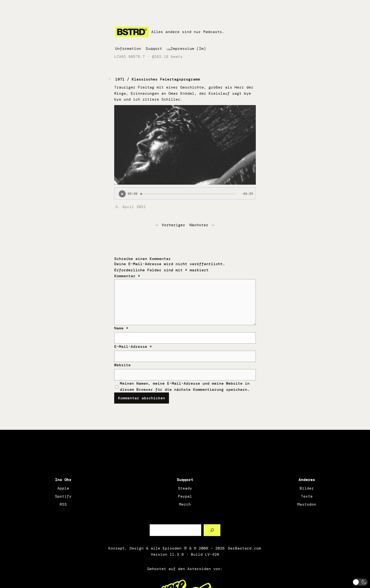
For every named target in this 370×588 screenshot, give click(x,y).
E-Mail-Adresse (133, 347)
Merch (185, 504)
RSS (63, 504)
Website (122, 365)
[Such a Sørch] (212, 530)
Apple (63, 488)
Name (121, 328)
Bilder (307, 488)
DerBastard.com (244, 548)
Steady (185, 488)
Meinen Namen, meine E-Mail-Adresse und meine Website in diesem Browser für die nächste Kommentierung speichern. (185, 386)
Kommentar (127, 276)
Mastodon (307, 504)
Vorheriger (173, 225)
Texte (307, 496)
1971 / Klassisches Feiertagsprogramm (158, 79)
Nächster (199, 225)
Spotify (63, 496)
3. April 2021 (130, 207)
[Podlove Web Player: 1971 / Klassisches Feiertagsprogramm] (185, 193)
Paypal (185, 496)
